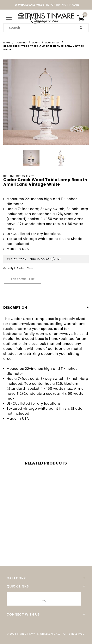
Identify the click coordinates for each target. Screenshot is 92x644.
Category (16, 578)
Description (15, 308)
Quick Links (18, 586)
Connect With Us (23, 614)
